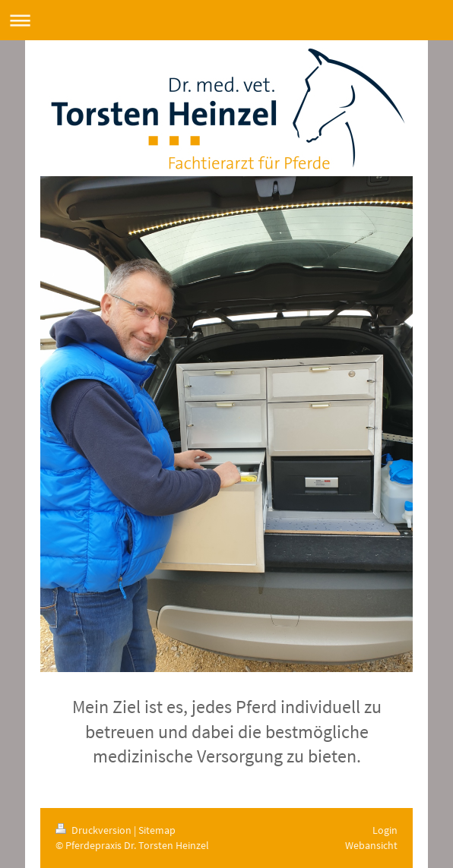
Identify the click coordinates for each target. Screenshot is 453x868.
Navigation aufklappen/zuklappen (226, 20)
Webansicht (371, 845)
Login (385, 830)
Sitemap (157, 830)
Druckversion (95, 830)
